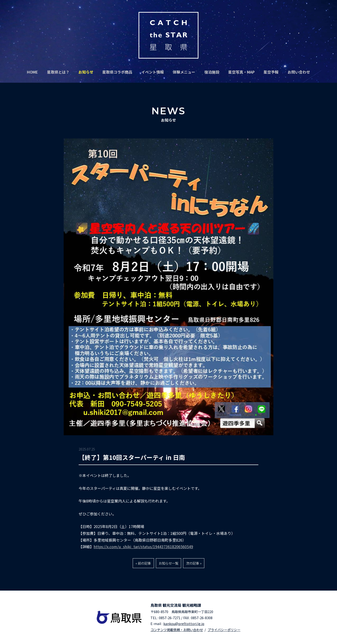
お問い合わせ (299, 72)
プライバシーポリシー (224, 630)
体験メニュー (184, 72)
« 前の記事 (143, 563)
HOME (32, 72)
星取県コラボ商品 (117, 72)
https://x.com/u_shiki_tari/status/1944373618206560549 (143, 547)
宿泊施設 (212, 72)
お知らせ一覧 (168, 563)
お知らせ (86, 72)
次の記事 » (194, 563)
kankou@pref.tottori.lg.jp (184, 624)
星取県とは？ (58, 72)
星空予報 (271, 72)
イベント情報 (153, 72)
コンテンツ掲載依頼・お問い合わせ (177, 630)
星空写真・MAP (241, 72)
